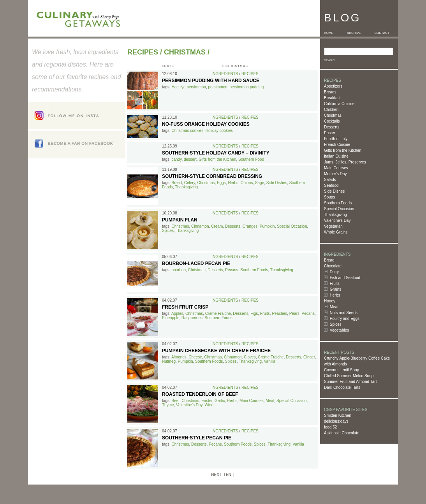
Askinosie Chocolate (342, 433)
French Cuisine (337, 145)
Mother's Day (335, 174)
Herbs (335, 295)
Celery (190, 183)
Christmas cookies (187, 131)
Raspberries (192, 318)
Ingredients (225, 74)
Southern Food (251, 159)
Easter (330, 133)
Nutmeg (169, 361)
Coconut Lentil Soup (342, 370)
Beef (175, 401)
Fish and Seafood (345, 278)
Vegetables (340, 330)
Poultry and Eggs (345, 319)
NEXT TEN (221, 475)
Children (331, 110)
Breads (330, 92)
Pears (294, 313)
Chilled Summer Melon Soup (349, 376)
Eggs (221, 183)
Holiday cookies (219, 131)
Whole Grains (336, 232)
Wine (209, 405)
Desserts (332, 127)
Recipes (143, 52)
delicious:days (336, 421)
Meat (334, 307)
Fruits (335, 284)
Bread (329, 260)
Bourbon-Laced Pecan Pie (196, 263)
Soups (329, 197)
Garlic (220, 401)
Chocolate (333, 266)
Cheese (195, 357)
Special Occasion (339, 209)
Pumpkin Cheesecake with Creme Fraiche (216, 351)
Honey (330, 301)
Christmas (333, 115)
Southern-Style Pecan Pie (197, 438)
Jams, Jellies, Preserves (345, 162)
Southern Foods (338, 203)
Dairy (334, 272)
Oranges (250, 226)
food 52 (330, 427)
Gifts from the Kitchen (343, 150)
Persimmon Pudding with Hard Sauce (211, 81)
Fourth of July (336, 139)
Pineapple (171, 318)
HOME (329, 33)
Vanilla (270, 361)
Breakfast (332, 98)
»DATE (168, 66)
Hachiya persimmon (188, 87)
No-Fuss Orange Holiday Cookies (206, 124)
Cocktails (332, 121)
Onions (247, 183)
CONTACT (382, 33)
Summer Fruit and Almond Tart (350, 382)
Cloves (250, 357)
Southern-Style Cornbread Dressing (212, 176)
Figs (254, 313)
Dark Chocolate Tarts (342, 387)
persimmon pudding (246, 87)
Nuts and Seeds (344, 313)
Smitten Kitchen (338, 415)
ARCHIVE (354, 33)
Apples (177, 313)
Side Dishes (334, 191)
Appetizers (333, 86)
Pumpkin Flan (180, 220)
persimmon (217, 87)
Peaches (279, 313)
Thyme (168, 405)
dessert (190, 159)
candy (176, 159)
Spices (336, 324)
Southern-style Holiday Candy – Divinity (216, 153)
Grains (335, 289)
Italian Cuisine (336, 156)
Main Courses (336, 168)
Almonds (179, 357)
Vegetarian (333, 226)
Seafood (331, 185)
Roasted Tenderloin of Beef (200, 394)
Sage (260, 183)
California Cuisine (339, 104)
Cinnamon (200, 226)
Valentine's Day (337, 220)
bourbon (179, 270)
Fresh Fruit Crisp (185, 307)
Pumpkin (267, 226)
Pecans (231, 270)
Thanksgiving (335, 215)
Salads (330, 180)
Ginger (309, 357)
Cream (217, 226)
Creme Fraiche (218, 313)
